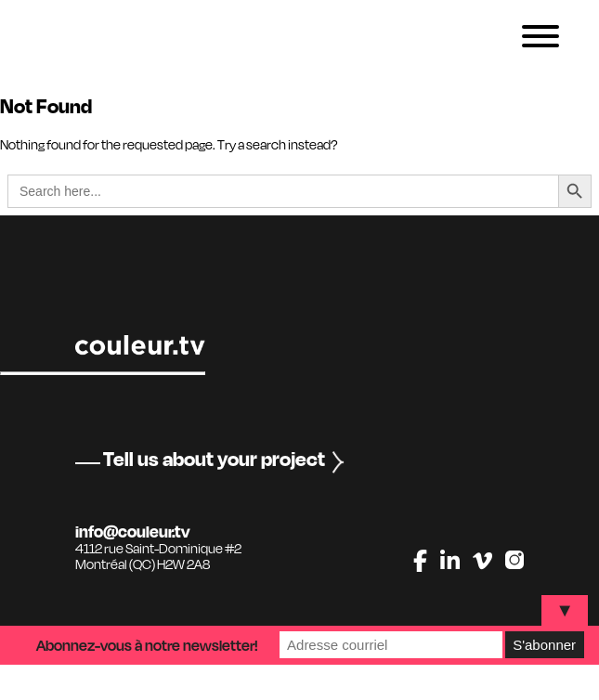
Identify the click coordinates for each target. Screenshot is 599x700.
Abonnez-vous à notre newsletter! (147, 645)
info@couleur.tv (132, 531)
